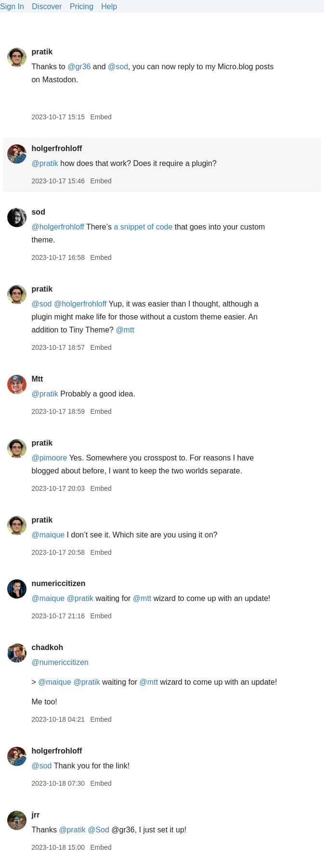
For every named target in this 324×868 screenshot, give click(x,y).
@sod (118, 67)
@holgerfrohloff (58, 227)
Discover (47, 6)
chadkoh (47, 647)
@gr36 (79, 67)
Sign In (12, 6)
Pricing (82, 6)
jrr (35, 815)
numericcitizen (58, 583)
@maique (48, 535)
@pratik (45, 163)
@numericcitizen (60, 662)
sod (38, 212)
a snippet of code (143, 227)
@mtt (125, 330)
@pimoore (49, 458)
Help (109, 6)
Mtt (37, 379)
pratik (42, 52)
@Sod (98, 830)
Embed (101, 117)
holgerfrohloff (57, 148)
